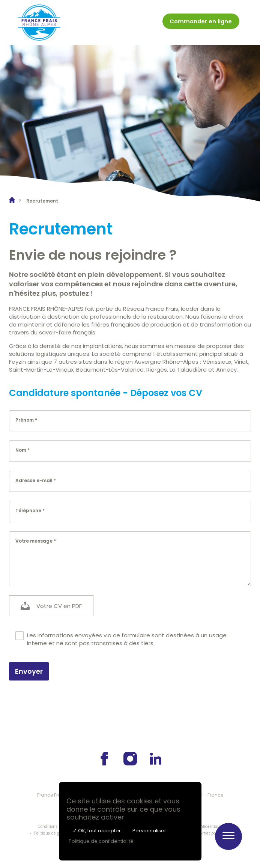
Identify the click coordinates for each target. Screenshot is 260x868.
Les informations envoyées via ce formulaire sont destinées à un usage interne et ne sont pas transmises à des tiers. (121, 639)
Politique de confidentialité (101, 841)
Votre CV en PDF (59, 606)
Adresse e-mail (34, 480)
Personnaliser (149, 831)
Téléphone (28, 510)
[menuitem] (200, 23)
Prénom (25, 420)
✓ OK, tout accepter (97, 831)
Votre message (34, 541)
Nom (21, 450)
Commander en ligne (200, 21)
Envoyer (29, 671)
